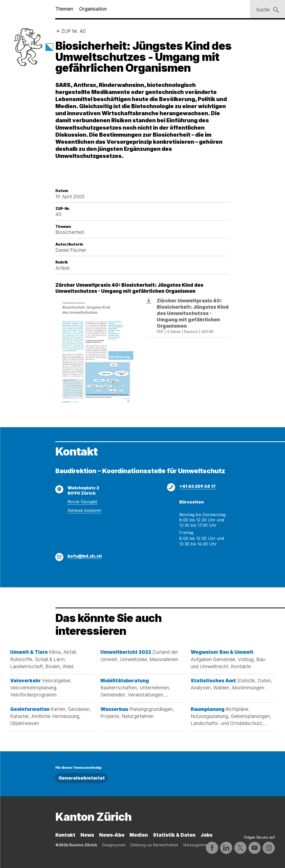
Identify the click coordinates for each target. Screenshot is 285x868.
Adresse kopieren (84, 510)
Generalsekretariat (82, 778)
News (87, 835)
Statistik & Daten (174, 835)
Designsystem (114, 845)
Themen (64, 9)
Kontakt (65, 835)
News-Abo (112, 835)
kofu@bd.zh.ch (85, 556)
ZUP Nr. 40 (74, 31)
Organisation (93, 9)
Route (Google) (82, 502)
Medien (139, 835)
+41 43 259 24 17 (198, 486)
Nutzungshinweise (199, 845)
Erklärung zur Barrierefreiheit (154, 845)
